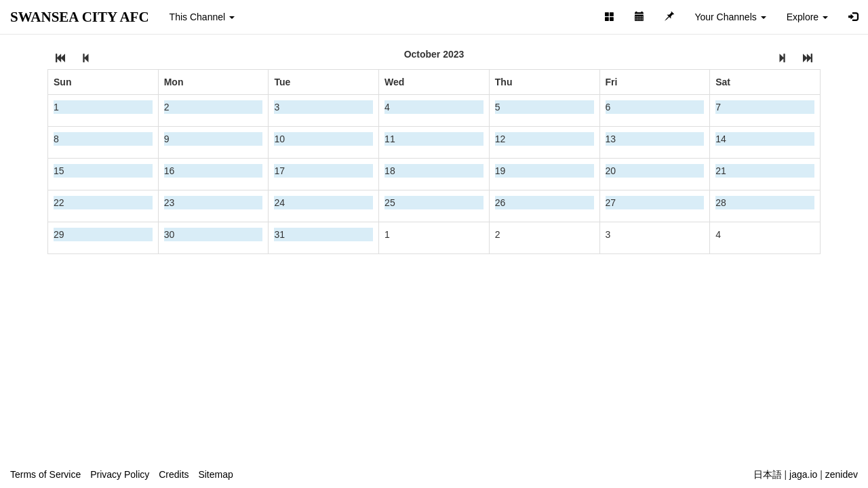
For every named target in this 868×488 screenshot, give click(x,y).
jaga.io (803, 474)
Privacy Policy (120, 474)
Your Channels (730, 17)
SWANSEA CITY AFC (80, 17)
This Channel (202, 17)
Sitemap (215, 474)
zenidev (842, 474)
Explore (807, 17)
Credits (174, 474)
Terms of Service (45, 474)
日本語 (768, 474)
